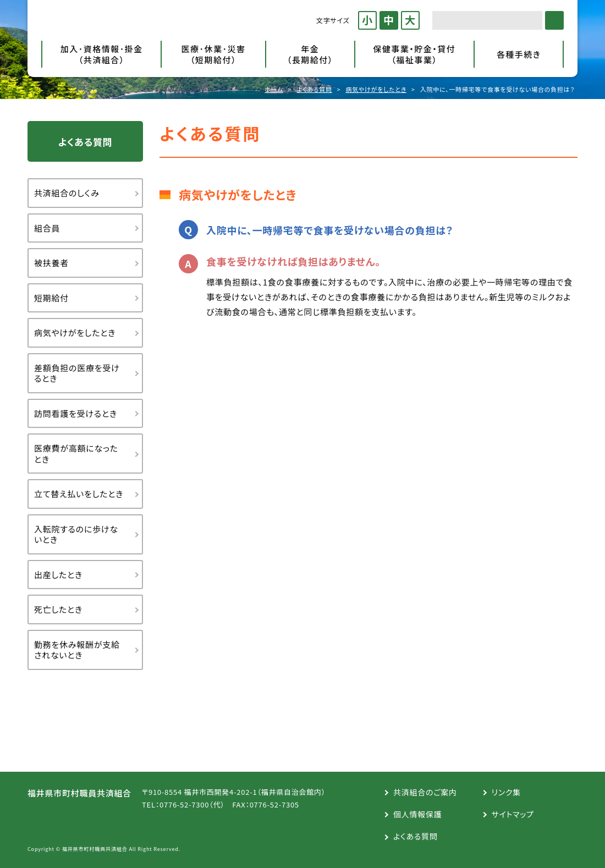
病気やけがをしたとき (376, 89)
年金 (310, 54)
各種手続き (519, 54)
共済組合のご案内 (425, 792)
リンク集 (506, 792)
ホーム (274, 89)
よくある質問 (315, 89)
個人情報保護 (418, 814)
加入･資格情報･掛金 (101, 54)
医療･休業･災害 (213, 54)
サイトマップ (513, 814)
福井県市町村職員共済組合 (129, 20)
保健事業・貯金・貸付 (414, 54)
